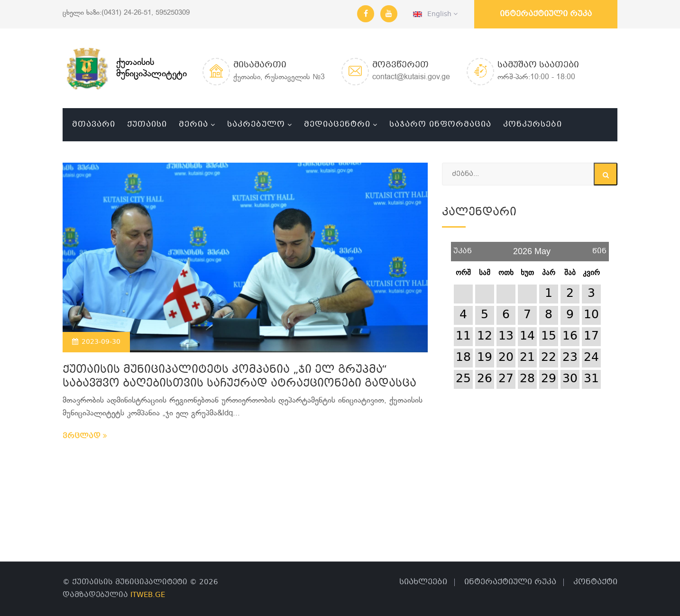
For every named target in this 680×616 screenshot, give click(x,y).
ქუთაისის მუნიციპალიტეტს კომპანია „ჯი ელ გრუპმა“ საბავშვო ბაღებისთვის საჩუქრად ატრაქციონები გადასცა (239, 377)
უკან (463, 248)
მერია (193, 124)
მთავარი (94, 124)
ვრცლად (85, 436)
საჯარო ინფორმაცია (440, 124)
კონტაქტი (595, 582)
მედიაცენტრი (337, 124)
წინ (599, 248)
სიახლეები (423, 582)
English (435, 14)
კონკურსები (533, 124)
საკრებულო (256, 124)
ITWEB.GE (148, 595)
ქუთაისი (147, 124)
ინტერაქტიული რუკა (546, 14)
